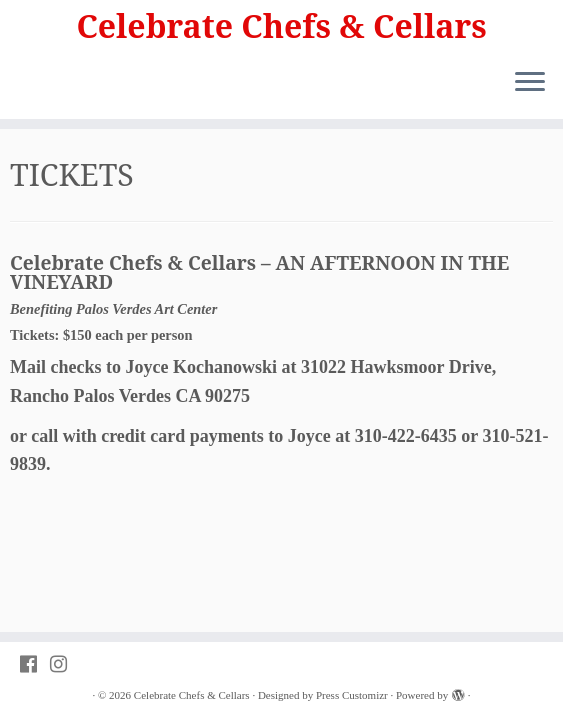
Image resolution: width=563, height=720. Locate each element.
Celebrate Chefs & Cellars (281, 26)
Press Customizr (352, 695)
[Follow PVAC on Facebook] (35, 664)
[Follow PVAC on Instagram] (65, 664)
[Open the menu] (530, 83)
